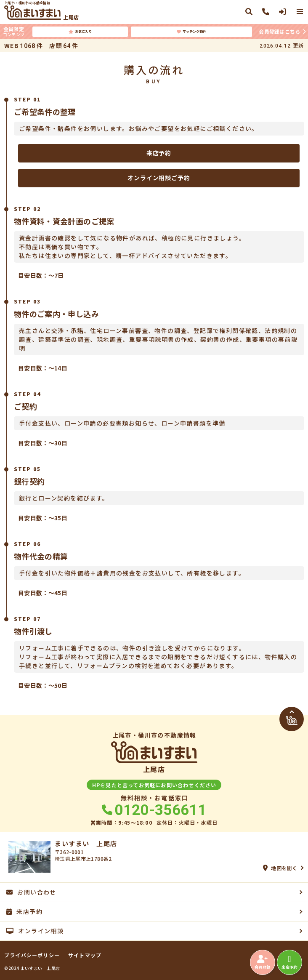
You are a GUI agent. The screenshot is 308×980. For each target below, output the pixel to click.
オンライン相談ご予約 (159, 178)
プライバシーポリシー (32, 955)
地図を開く (280, 868)
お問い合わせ (31, 892)
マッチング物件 (191, 32)
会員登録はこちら (279, 31)
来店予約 (159, 153)
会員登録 (262, 962)
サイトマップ (85, 955)
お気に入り (80, 32)
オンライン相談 (35, 931)
